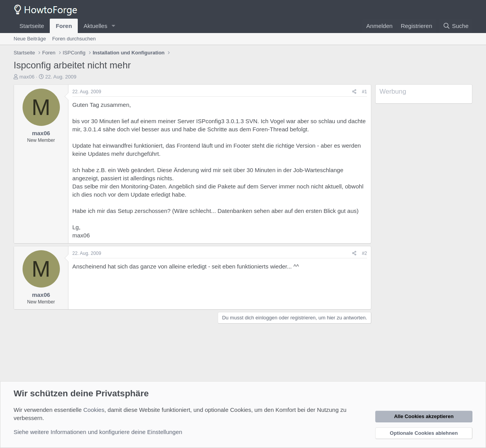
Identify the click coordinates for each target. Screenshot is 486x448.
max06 (27, 77)
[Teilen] (354, 92)
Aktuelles (95, 26)
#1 (364, 92)
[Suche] (456, 26)
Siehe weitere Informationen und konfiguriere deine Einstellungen (98, 432)
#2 (364, 253)
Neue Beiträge (30, 39)
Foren (64, 26)
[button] (114, 26)
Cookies (94, 410)
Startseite (32, 26)
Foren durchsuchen (74, 39)
